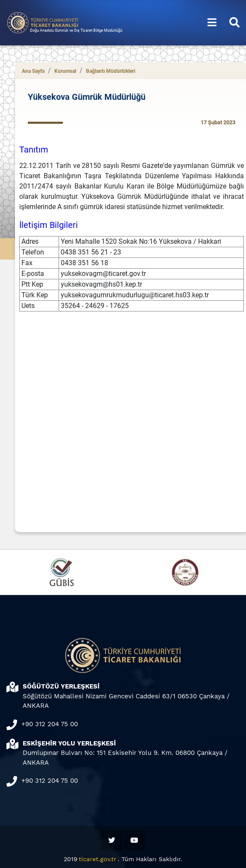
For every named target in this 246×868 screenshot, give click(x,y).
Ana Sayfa (33, 71)
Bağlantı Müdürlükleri (111, 71)
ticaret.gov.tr (98, 859)
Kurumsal (65, 71)
